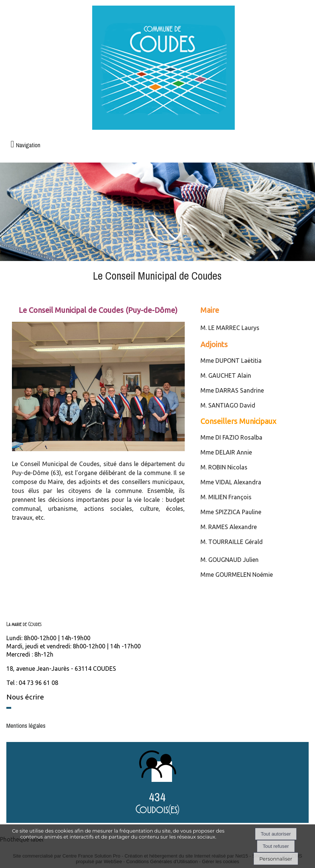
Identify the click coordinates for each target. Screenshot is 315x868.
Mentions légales (26, 726)
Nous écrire (25, 697)
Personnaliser (276, 859)
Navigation (28, 145)
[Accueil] (163, 69)
